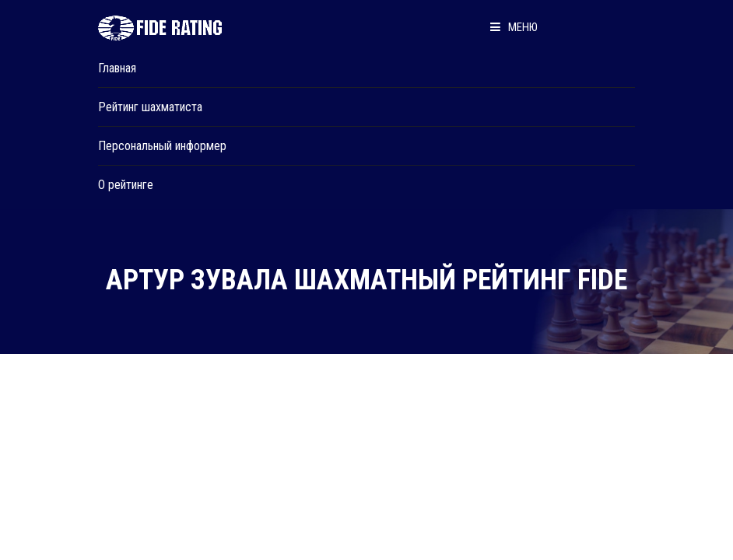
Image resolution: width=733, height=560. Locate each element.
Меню (514, 27)
